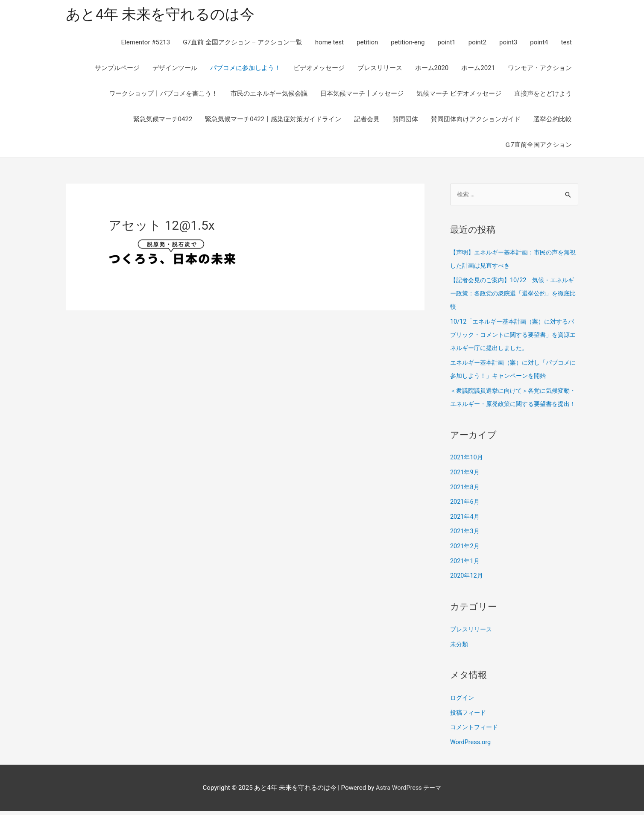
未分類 (460, 650)
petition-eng (408, 44)
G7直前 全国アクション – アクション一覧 (243, 44)
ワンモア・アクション (540, 69)
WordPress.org (471, 746)
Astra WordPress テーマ (408, 792)
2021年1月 (465, 568)
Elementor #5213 (146, 44)
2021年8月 (465, 496)
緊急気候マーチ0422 (163, 120)
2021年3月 (465, 539)
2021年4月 (465, 525)
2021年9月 (465, 482)
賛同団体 (405, 120)
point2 (477, 44)
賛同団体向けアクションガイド (476, 120)
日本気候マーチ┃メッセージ (362, 95)
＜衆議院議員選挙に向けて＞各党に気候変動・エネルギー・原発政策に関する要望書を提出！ (514, 401)
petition (367, 44)
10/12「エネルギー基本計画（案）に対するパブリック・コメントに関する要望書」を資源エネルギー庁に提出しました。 (514, 334)
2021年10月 (467, 467)
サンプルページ (117, 69)
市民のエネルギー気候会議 (269, 95)
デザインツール (175, 69)
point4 (539, 44)
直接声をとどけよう (543, 95)
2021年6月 (465, 510)
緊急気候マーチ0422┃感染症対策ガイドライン (273, 120)
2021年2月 (465, 554)
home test (329, 44)
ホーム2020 (432, 69)
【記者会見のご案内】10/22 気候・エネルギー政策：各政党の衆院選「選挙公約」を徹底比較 (514, 294)
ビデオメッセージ (319, 69)
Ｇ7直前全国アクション (538, 146)
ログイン (463, 703)
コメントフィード (476, 732)
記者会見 (367, 120)
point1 (446, 44)
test (566, 44)
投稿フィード (469, 718)
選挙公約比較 (553, 120)
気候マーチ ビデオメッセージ (459, 95)
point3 (508, 44)
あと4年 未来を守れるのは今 (163, 15)
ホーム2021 (478, 69)
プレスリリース (380, 69)
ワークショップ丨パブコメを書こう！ (163, 95)
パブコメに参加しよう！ (245, 69)
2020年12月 (467, 582)
